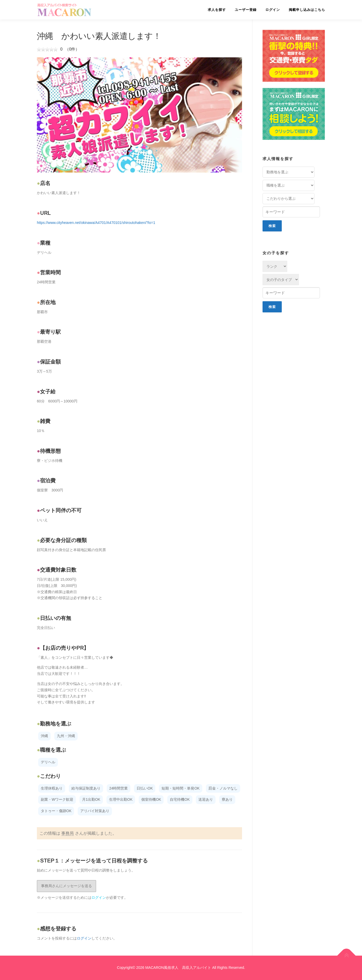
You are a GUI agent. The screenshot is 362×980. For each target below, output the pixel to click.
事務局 (68, 833)
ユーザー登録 (246, 10)
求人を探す (217, 10)
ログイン (273, 10)
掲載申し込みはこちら (307, 10)
